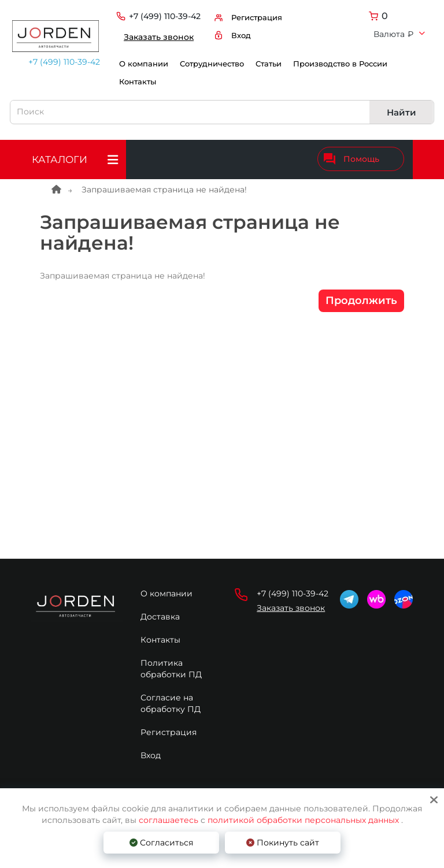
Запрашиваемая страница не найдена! (164, 190)
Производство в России (340, 64)
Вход (151, 755)
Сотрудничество (212, 64)
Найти (402, 112)
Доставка (160, 617)
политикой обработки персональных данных (303, 820)
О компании (144, 64)
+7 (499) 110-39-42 (59, 62)
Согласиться (161, 843)
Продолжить (361, 301)
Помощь (351, 159)
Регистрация (169, 732)
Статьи (269, 64)
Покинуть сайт (283, 843)
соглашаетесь (170, 820)
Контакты (138, 82)
